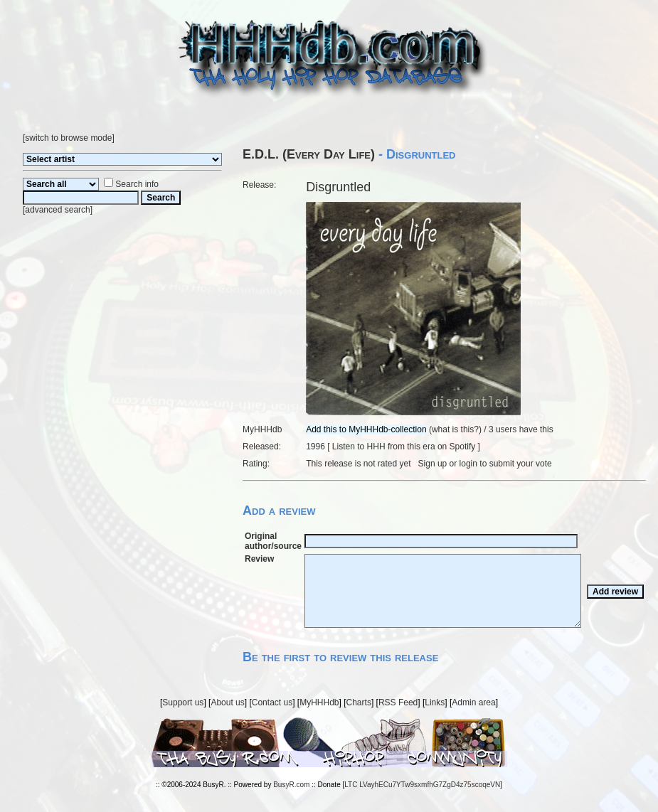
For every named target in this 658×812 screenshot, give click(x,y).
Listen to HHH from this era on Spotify (404, 447)
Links (435, 703)
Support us (183, 703)
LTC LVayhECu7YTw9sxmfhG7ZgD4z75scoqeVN (422, 785)
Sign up (433, 464)
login (468, 464)
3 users (503, 429)
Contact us (272, 703)
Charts (359, 703)
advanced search (57, 210)
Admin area (473, 703)
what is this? (455, 429)
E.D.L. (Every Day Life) (309, 154)
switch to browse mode (68, 138)
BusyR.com (291, 785)
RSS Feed (398, 703)
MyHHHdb (319, 703)
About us (227, 703)
